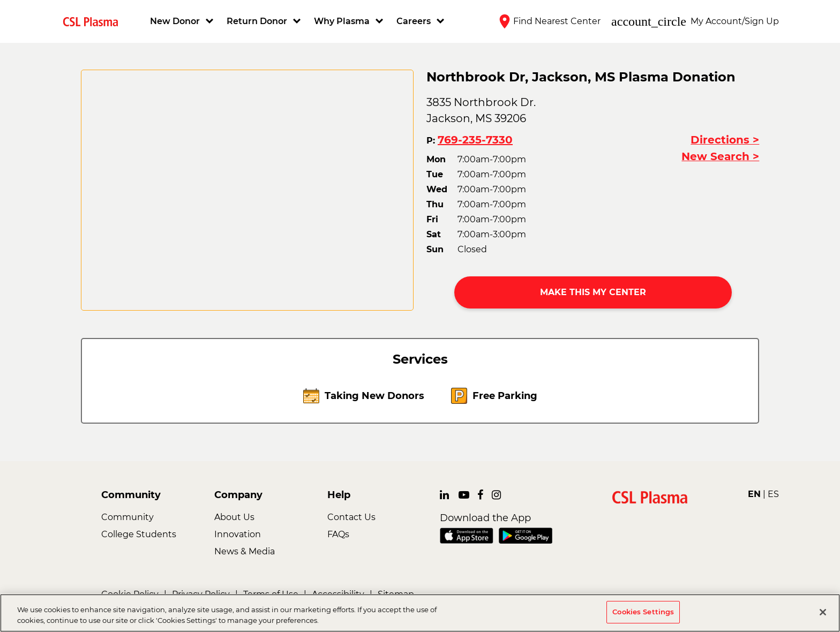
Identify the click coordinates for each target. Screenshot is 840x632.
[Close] (823, 612)
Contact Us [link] (351, 517)
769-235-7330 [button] (475, 140)
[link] (95, 21)
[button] (183, 21)
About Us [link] (234, 517)
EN (754, 494)
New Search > (720, 156)
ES (773, 494)
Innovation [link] (238, 534)
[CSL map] (247, 190)
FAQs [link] (338, 534)
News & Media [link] (245, 551)
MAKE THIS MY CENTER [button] (593, 292)
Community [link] (127, 517)
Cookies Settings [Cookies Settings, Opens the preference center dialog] (643, 612)
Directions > (725, 140)
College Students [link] (139, 534)
